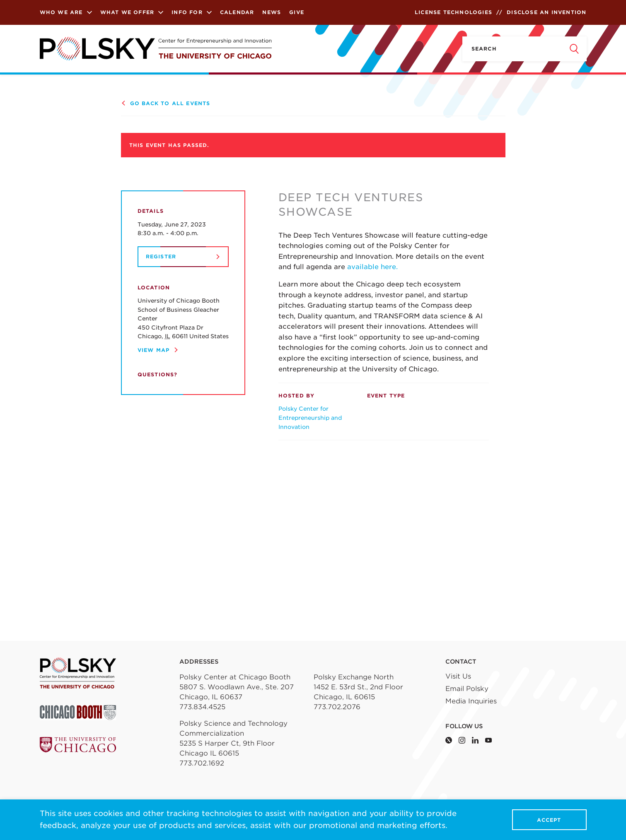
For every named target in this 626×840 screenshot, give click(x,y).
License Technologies (453, 12)
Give (297, 12)
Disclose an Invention (546, 12)
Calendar (237, 12)
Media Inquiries (471, 701)
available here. (372, 267)
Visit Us (458, 676)
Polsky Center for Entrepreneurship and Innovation (310, 418)
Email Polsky (467, 689)
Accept (549, 820)
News (272, 12)
